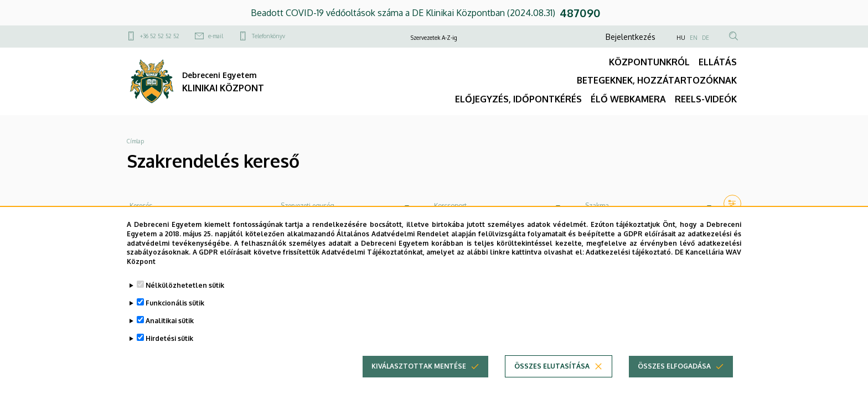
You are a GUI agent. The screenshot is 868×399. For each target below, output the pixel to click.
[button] (732, 204)
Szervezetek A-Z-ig (434, 38)
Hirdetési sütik (169, 346)
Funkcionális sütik (175, 311)
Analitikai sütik (170, 328)
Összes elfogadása (674, 374)
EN (694, 38)
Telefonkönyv (268, 36)
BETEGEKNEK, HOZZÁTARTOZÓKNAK (657, 80)
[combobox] (345, 206)
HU (681, 38)
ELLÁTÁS (718, 62)
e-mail (216, 36)
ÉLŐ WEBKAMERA (628, 99)
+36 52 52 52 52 (160, 36)
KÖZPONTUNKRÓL (649, 62)
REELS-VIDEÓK (706, 99)
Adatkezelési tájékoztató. (629, 260)
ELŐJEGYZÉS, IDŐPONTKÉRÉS (518, 99)
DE (706, 38)
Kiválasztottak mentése (419, 374)
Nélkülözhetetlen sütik (185, 293)
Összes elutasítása (552, 374)
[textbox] (345, 206)
